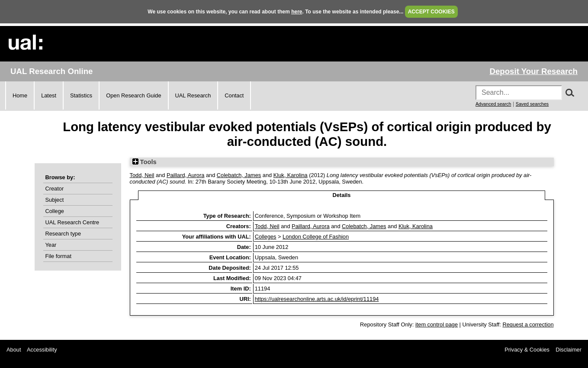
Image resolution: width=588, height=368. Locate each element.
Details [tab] (342, 195)
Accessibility (42, 350)
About (14, 350)
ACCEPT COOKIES (431, 12)
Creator (55, 189)
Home (20, 95)
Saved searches (532, 104)
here (297, 12)
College (55, 211)
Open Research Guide (133, 95)
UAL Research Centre (72, 222)
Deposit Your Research (533, 71)
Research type (63, 234)
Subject (55, 200)
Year (51, 245)
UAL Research (193, 95)
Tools (145, 162)
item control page (437, 324)
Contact (234, 95)
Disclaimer (569, 350)
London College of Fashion (316, 237)
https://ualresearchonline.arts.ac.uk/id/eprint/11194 (317, 299)
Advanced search (493, 104)
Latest (49, 95)
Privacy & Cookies (527, 350)
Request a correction (528, 324)
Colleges (266, 237)
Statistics (81, 95)
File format (58, 256)
